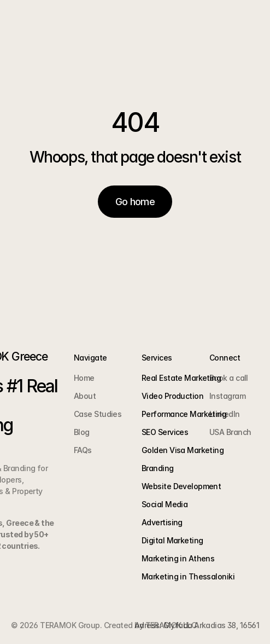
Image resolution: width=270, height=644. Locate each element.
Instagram (227, 396)
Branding (158, 468)
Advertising (162, 522)
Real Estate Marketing (181, 378)
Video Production (172, 396)
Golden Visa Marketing (183, 450)
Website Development (181, 486)
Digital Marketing (172, 540)
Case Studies (98, 414)
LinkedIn (225, 414)
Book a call (229, 378)
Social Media (165, 504)
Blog (82, 432)
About (85, 396)
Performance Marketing (184, 414)
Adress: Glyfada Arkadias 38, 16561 (197, 625)
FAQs (83, 450)
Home (84, 378)
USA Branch (230, 432)
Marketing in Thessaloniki (188, 576)
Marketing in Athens (178, 558)
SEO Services (165, 432)
